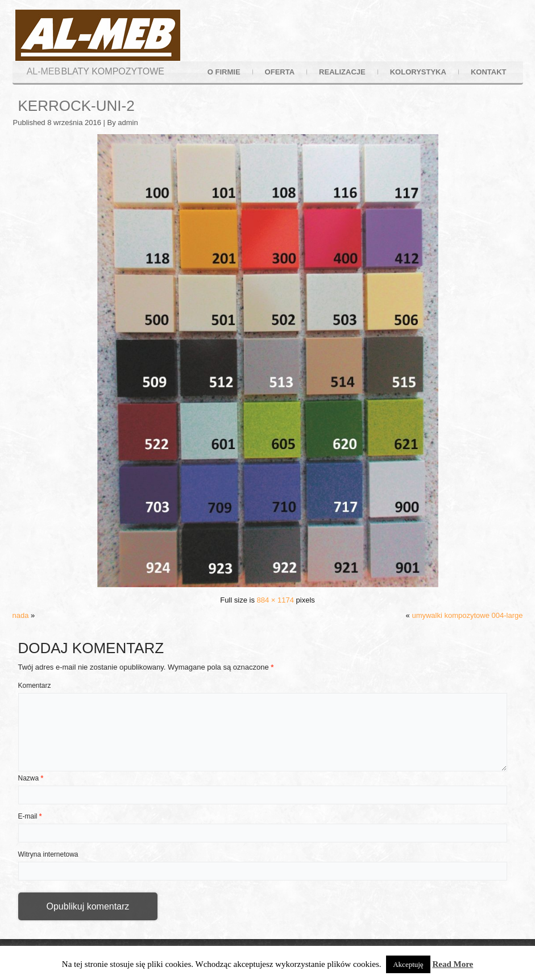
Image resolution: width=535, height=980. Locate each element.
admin (128, 122)
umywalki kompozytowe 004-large (467, 615)
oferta (280, 72)
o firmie (224, 72)
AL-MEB (44, 71)
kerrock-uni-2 (76, 106)
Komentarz (35, 686)
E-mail (30, 816)
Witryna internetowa (48, 854)
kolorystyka (418, 72)
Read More (453, 964)
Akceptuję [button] (408, 964)
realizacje (342, 72)
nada (21, 615)
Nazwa (31, 778)
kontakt (489, 72)
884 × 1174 (275, 600)
